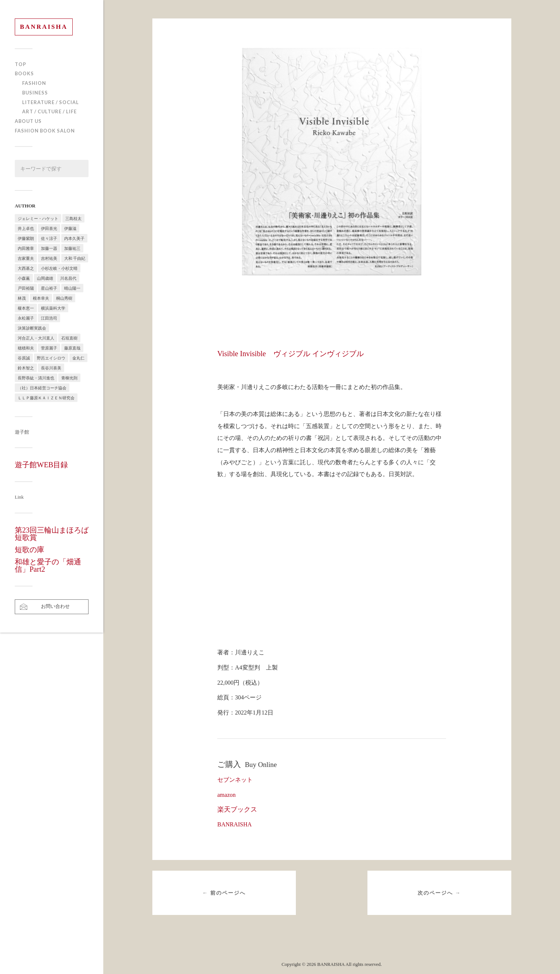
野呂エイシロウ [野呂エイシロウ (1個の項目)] (51, 358)
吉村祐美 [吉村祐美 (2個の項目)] (49, 258)
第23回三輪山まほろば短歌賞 (52, 534)
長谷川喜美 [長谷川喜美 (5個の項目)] (51, 368)
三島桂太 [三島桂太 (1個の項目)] (73, 218)
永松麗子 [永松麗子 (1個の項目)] (26, 318)
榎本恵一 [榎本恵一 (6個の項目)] (26, 308)
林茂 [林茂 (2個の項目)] (22, 298)
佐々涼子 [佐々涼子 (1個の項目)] (49, 238)
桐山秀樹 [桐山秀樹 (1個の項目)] (64, 298)
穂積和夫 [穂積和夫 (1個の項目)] (26, 348)
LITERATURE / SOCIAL (51, 102)
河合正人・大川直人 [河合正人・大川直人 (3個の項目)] (36, 338)
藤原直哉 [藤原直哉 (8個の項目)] (72, 348)
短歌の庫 (30, 550)
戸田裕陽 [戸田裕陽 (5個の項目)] (26, 288)
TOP (20, 64)
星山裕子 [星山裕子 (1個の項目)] (49, 288)
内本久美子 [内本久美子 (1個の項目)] (74, 238)
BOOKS (24, 73)
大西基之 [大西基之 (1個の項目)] (26, 268)
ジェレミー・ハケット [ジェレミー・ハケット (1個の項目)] (38, 218)
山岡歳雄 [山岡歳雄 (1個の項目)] (45, 278)
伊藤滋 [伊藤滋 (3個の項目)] (70, 228)
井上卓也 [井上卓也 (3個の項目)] (26, 228)
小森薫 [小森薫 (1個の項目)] (24, 278)
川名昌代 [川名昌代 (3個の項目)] (68, 278)
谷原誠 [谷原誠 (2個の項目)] (24, 358)
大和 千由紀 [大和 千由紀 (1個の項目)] (75, 258)
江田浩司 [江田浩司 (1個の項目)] (49, 318)
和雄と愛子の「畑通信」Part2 (48, 565)
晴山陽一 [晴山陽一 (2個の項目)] (72, 288)
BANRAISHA (44, 27)
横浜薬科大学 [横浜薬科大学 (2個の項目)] (53, 308)
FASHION (34, 83)
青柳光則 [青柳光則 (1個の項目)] (69, 378)
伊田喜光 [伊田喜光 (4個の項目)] (49, 228)
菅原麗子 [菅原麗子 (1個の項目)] (49, 348)
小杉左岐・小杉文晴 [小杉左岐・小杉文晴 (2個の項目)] (59, 268)
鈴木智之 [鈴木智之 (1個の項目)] (26, 368)
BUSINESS (35, 93)
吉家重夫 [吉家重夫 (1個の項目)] (26, 258)
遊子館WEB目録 (41, 465)
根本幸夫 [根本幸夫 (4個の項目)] (41, 298)
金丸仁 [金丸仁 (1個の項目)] (78, 358)
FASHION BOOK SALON (45, 131)
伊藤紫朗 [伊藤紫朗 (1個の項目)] (26, 238)
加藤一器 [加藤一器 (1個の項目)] (49, 248)
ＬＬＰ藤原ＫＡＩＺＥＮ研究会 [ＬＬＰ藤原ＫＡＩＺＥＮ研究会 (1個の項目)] (46, 398)
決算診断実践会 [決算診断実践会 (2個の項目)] (32, 328)
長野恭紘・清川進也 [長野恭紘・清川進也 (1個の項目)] (36, 378)
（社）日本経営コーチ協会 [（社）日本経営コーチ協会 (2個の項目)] (42, 388)
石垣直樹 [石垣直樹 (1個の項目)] (69, 338)
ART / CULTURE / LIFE (49, 111)
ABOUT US (28, 121)
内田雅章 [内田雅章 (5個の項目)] (26, 248)
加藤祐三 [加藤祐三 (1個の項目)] (72, 248)
